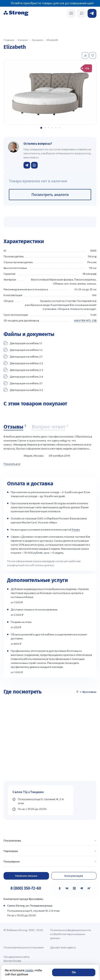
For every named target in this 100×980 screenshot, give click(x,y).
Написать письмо (26, 876)
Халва (76, 529)
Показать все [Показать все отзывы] (12, 464)
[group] (50, 92)
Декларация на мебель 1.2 (23, 350)
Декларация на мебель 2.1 (23, 356)
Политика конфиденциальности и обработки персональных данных (71, 934)
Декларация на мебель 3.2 (23, 390)
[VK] (67, 888)
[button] (41, 128)
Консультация (74, 876)
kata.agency (68, 947)
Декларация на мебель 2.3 (23, 370)
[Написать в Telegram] (27, 165)
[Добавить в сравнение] (86, 55)
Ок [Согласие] (74, 972)
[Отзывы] (15, 427)
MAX (77, 320)
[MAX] (74, 888)
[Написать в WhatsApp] (34, 165)
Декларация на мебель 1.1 (23, 343)
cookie (29, 970)
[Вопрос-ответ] (50, 427)
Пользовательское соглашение (24, 947)
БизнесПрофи (12, 961)
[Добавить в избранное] (93, 55)
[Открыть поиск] (71, 13)
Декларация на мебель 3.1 (23, 383)
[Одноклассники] (60, 888)
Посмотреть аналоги (50, 195)
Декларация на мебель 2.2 (23, 363)
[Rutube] (89, 888)
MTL (89, 320)
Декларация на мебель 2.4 (23, 376)
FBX (83, 320)
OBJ (94, 320)
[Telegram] (82, 888)
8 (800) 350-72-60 (26, 888)
